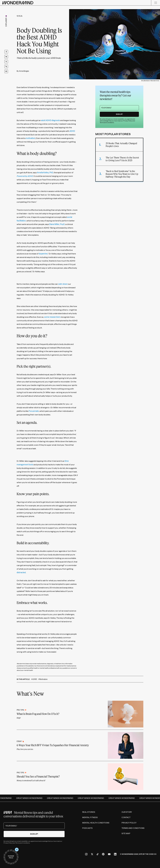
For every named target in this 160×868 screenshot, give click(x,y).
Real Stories (89, 812)
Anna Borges (24, 71)
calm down (63, 284)
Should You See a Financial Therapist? (38, 776)
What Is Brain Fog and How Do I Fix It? (38, 714)
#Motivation (43, 679)
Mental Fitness (90, 817)
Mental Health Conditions (96, 823)
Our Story (127, 812)
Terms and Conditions (107, 123)
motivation (30, 138)
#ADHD (34, 679)
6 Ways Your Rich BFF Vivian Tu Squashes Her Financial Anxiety (53, 745)
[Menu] (156, 3)
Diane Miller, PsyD (57, 224)
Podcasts (87, 828)
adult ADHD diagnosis (50, 120)
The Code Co (151, 854)
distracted (21, 572)
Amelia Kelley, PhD (45, 173)
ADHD (72, 131)
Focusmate (34, 411)
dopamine (43, 254)
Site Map (126, 833)
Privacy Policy (128, 121)
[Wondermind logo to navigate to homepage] (18, 3)
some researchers (52, 317)
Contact (126, 817)
